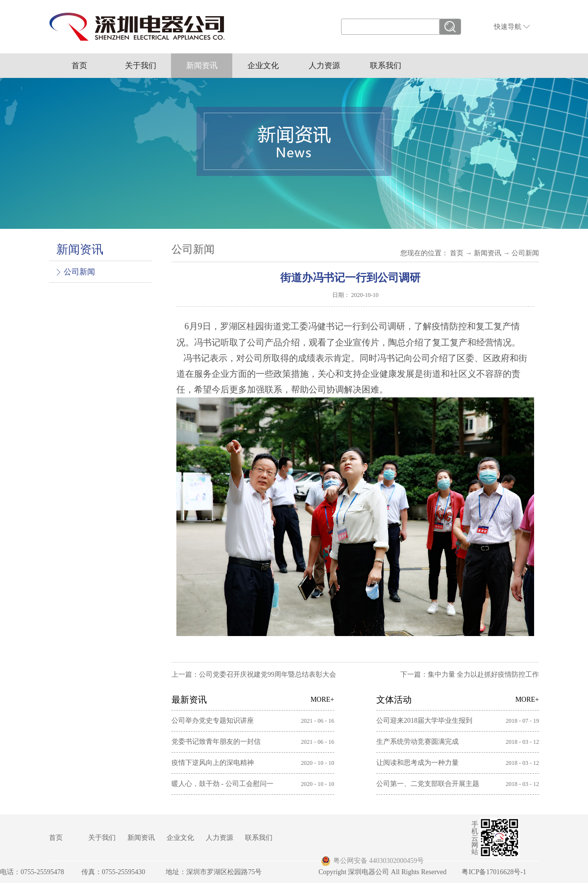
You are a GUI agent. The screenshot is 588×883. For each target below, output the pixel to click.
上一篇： (254, 675)
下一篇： (470, 675)
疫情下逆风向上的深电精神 (213, 763)
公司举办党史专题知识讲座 (213, 721)
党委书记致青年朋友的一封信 (216, 742)
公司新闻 (525, 253)
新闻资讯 (488, 253)
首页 (79, 65)
